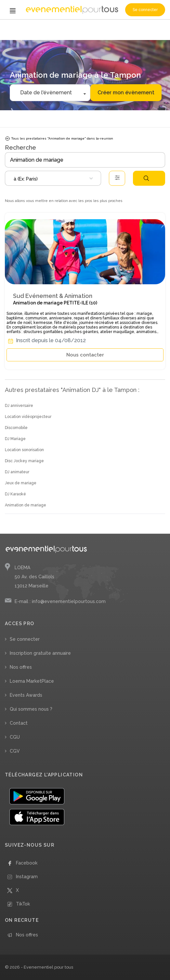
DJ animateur (17, 472)
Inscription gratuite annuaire (40, 653)
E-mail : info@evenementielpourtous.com (60, 601)
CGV (15, 751)
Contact (19, 723)
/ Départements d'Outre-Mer (111, 28)
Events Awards (26, 695)
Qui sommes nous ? (31, 709)
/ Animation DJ (33, 28)
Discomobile (16, 428)
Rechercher (146, 178)
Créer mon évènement (126, 93)
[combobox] (53, 178)
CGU (15, 737)
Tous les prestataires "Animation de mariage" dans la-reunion (59, 139)
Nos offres (21, 667)
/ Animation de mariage (66, 28)
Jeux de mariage (21, 483)
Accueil (13, 28)
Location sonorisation (24, 450)
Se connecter (145, 10)
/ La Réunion (147, 28)
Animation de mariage (26, 505)
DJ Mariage (15, 439)
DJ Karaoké (15, 494)
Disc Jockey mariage (24, 461)
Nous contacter (85, 355)
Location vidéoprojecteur (28, 417)
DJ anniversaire (19, 406)
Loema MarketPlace (32, 681)
